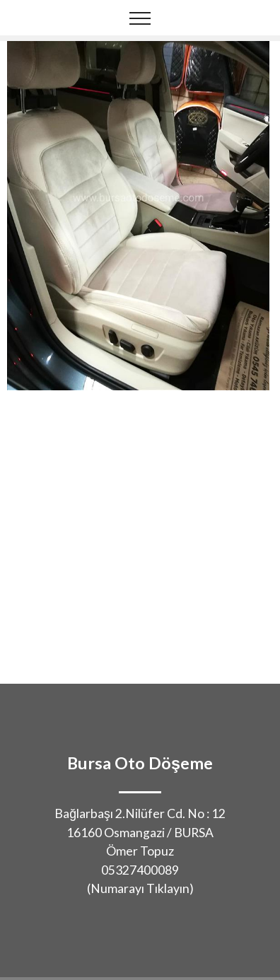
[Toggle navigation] (140, 18)
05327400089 (140, 870)
